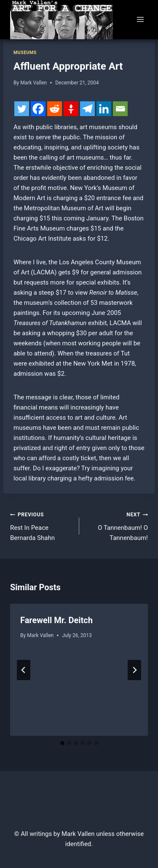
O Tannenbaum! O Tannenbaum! (117, 525)
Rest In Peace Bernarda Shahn (42, 525)
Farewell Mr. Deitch (56, 620)
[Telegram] (87, 109)
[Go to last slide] (24, 670)
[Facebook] (38, 109)
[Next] (134, 670)
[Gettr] (71, 109)
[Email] (120, 109)
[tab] (62, 743)
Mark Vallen (33, 83)
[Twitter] (22, 109)
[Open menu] (140, 20)
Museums (25, 53)
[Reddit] (55, 109)
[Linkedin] (104, 109)
